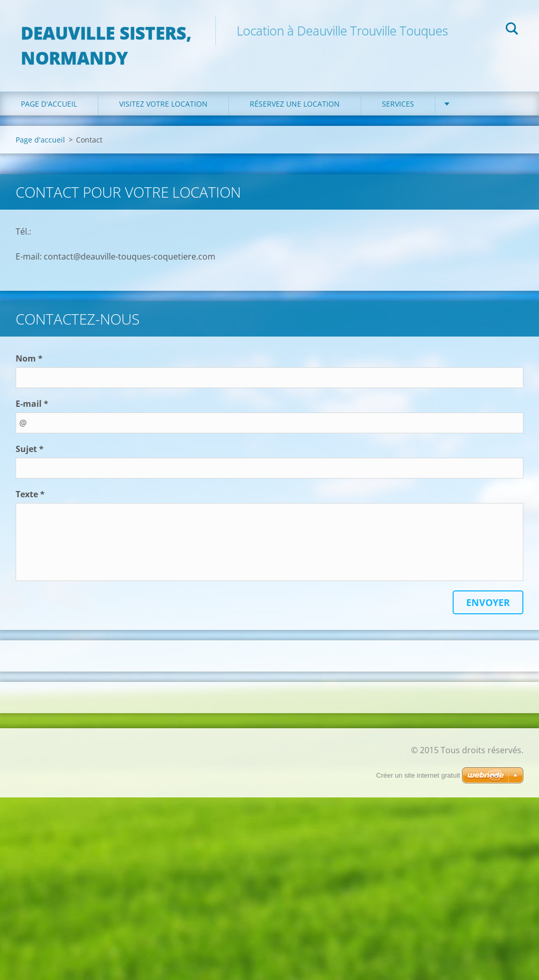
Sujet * (30, 449)
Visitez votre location (163, 104)
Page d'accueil (49, 104)
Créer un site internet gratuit (418, 775)
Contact (473, 104)
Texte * (30, 494)
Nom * (29, 358)
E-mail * (32, 404)
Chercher (512, 30)
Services (398, 104)
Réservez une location (295, 104)
